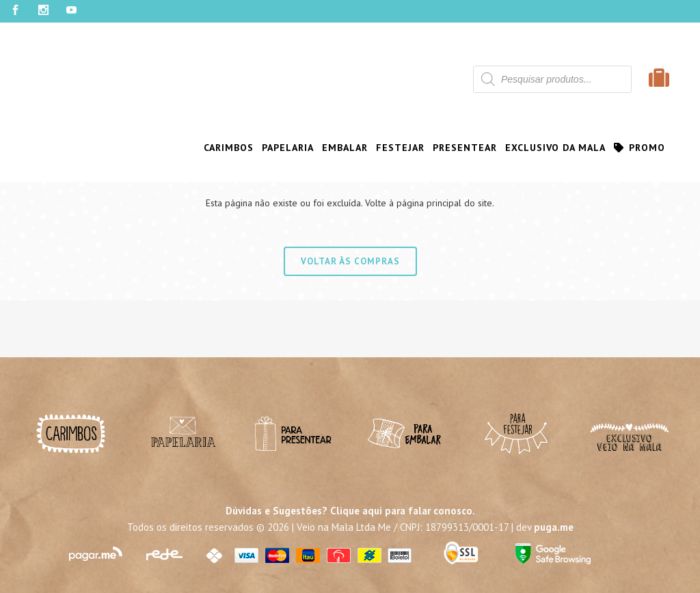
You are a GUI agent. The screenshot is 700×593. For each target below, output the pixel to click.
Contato (553, 58)
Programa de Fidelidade (149, 58)
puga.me (554, 527)
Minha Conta (41, 58)
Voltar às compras (350, 261)
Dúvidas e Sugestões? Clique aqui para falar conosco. (350, 511)
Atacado (501, 58)
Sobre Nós (353, 58)
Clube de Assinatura (268, 58)
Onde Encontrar (430, 58)
